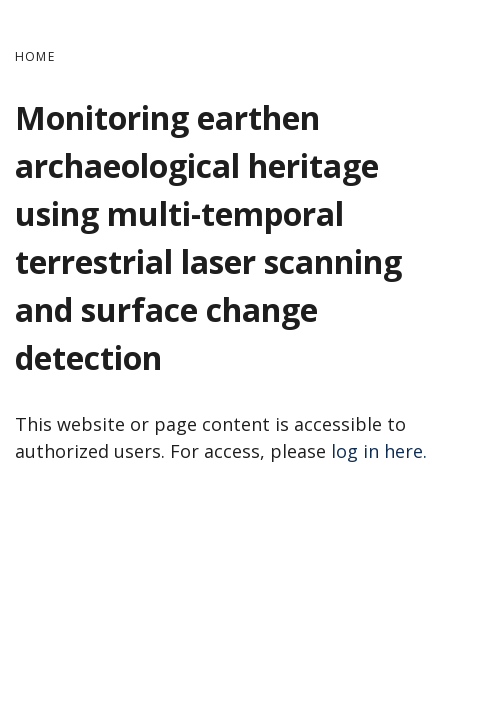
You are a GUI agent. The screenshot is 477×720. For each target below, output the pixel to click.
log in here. (379, 451)
